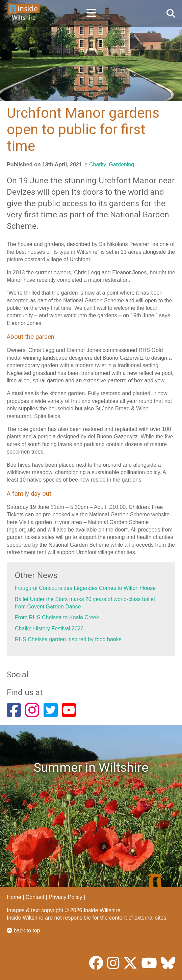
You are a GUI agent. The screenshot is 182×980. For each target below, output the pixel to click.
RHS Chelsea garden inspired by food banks (68, 639)
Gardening (121, 165)
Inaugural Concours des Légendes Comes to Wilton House (85, 588)
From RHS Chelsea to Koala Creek (57, 617)
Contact (35, 897)
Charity (98, 165)
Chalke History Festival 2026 (49, 629)
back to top (23, 931)
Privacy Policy (66, 897)
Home (14, 897)
